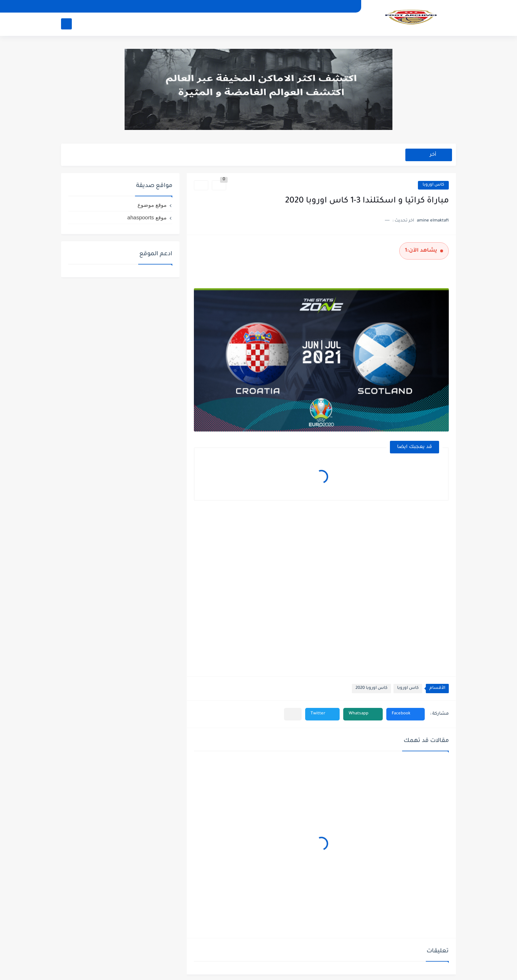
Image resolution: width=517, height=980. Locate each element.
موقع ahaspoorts (147, 217)
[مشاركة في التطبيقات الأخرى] (293, 714)
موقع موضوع (152, 205)
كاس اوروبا (433, 185)
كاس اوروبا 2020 (371, 688)
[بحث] (66, 24)
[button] (406, 714)
